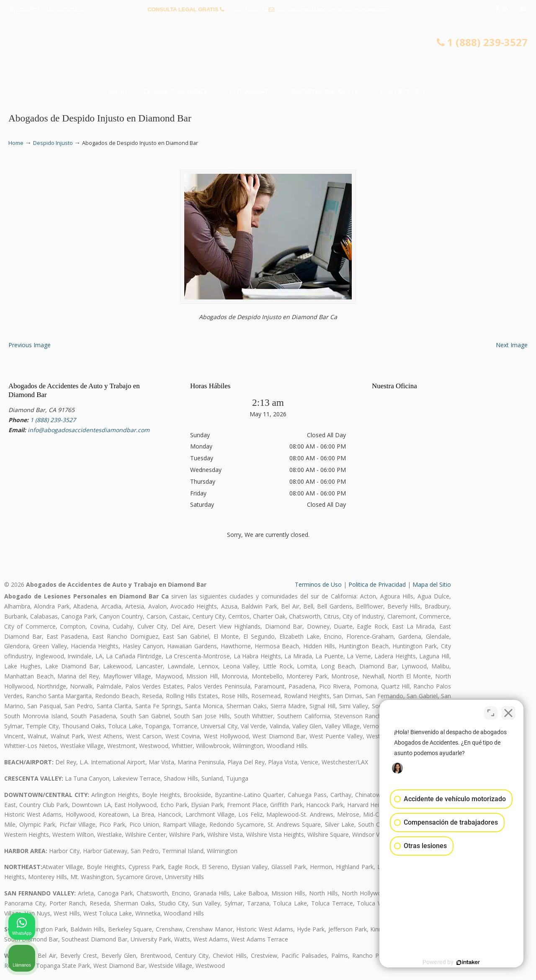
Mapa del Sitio (432, 584)
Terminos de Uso (318, 584)
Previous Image (30, 345)
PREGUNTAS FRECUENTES (46, 9)
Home (16, 143)
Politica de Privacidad (377, 584)
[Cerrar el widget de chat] (508, 712)
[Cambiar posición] (491, 712)
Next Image (512, 345)
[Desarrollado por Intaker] (465, 962)
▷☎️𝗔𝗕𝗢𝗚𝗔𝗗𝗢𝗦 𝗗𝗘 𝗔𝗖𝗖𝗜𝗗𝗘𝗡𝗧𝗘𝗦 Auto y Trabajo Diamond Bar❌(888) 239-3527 (268, 52)
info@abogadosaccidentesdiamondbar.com (332, 9)
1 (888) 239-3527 (247, 9)
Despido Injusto (53, 143)
